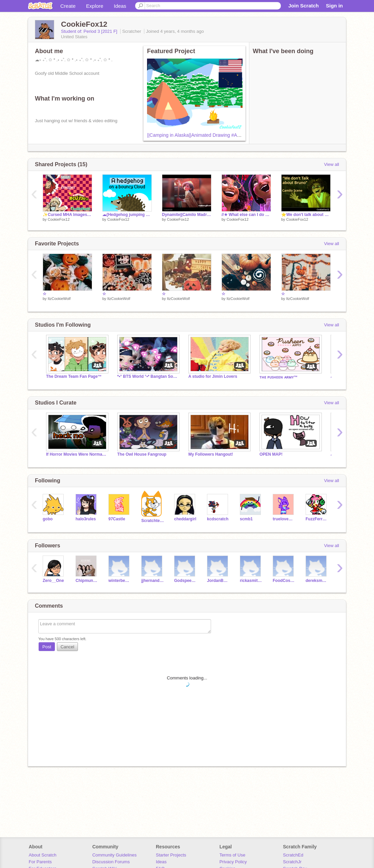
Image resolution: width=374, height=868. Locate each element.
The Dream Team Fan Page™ (74, 376)
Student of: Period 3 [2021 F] (90, 31)
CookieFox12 (59, 219)
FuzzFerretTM (317, 519)
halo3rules (86, 519)
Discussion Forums (111, 862)
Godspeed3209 (185, 581)
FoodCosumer (284, 581)
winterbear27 (120, 581)
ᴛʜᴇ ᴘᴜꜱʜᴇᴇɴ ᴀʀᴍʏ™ (279, 377)
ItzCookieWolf (59, 299)
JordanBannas (218, 581)
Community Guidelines (114, 855)
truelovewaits (284, 519)
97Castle (117, 519)
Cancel (67, 647)
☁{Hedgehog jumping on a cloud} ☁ (127, 215)
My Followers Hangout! (211, 454)
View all (331, 164)
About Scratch (43, 855)
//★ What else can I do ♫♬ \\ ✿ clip (246, 215)
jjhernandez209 (153, 581)
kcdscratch (218, 519)
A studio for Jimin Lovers (213, 376)
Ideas (120, 6)
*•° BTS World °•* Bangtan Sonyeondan (148, 376)
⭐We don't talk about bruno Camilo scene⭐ (306, 215)
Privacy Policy (233, 862)
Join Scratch (304, 6)
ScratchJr (292, 862)
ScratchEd (293, 855)
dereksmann (317, 581)
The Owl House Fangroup (142, 454)
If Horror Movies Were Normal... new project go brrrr (77, 454)
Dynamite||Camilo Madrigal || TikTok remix (187, 215)
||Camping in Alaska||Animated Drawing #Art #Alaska (203, 135)
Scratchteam (153, 521)
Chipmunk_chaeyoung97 (87, 581)
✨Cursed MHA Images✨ (67, 215)
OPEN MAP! (271, 454)
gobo (48, 519)
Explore (95, 6)
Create (68, 6)
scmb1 (246, 519)
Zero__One (53, 581)
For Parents (40, 862)
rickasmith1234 (251, 581)
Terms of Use (233, 855)
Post (47, 647)
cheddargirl (185, 519)
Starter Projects (171, 855)
